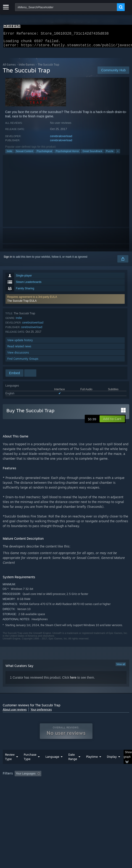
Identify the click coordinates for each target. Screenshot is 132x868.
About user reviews (15, 712)
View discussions (18, 355)
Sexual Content (25, 154)
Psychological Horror (67, 154)
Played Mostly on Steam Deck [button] (22, 789)
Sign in (8, 260)
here (73, 680)
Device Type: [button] (12, 794)
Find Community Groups (23, 361)
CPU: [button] (84, 789)
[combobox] (66, 7)
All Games (9, 67)
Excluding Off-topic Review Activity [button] (72, 783)
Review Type (10, 766)
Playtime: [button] (107, 783)
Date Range (73, 766)
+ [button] (118, 154)
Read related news (19, 349)
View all (121, 667)
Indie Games (27, 67)
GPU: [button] (99, 789)
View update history (20, 343)
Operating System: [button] (60, 789)
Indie (10, 154)
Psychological (44, 154)
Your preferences (41, 712)
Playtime (92, 766)
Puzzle (110, 154)
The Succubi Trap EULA (22, 304)
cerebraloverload (61, 139)
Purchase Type (30, 766)
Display (112, 766)
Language (52, 766)
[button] (65, 302)
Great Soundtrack (92, 154)
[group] (66, 789)
